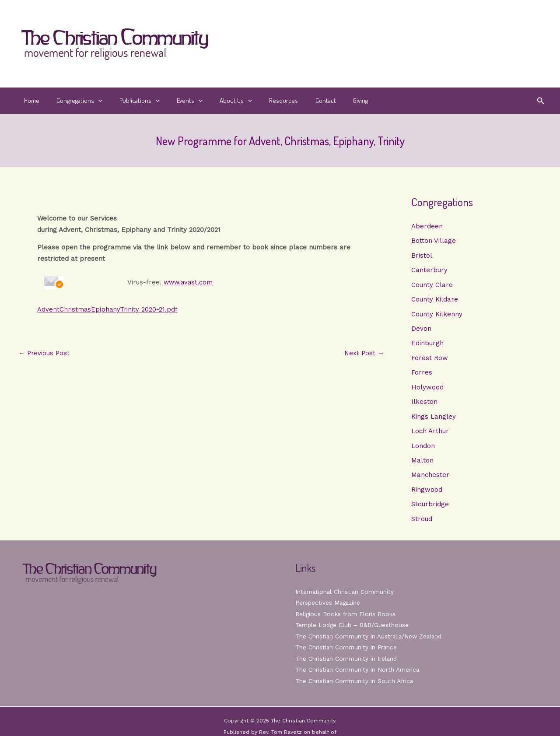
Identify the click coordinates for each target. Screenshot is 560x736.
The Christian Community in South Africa (355, 683)
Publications (129, 101)
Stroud (422, 522)
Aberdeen (427, 226)
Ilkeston (424, 403)
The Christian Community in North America (358, 672)
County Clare (432, 285)
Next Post (364, 353)
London (423, 448)
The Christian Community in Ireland (347, 661)
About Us (218, 101)
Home (30, 100)
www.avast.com (188, 282)
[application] (92, 101)
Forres (422, 374)
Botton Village (434, 241)
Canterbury (429, 270)
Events (176, 101)
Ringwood (427, 492)
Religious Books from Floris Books (346, 617)
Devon (421, 329)
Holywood (427, 389)
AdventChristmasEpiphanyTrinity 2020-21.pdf (108, 309)
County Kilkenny (437, 315)
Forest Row (430, 359)
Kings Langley (434, 418)
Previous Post (45, 353)
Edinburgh (427, 344)
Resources (262, 100)
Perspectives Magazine (329, 605)
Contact (299, 100)
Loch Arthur (430, 433)
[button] (541, 101)
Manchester (430, 477)
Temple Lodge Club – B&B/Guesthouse (353, 627)
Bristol (422, 256)
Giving (330, 100)
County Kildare (435, 300)
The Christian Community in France (347, 650)
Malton (422, 463)
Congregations (73, 101)
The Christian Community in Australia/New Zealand (370, 639)
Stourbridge (430, 507)
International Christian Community (345, 594)
